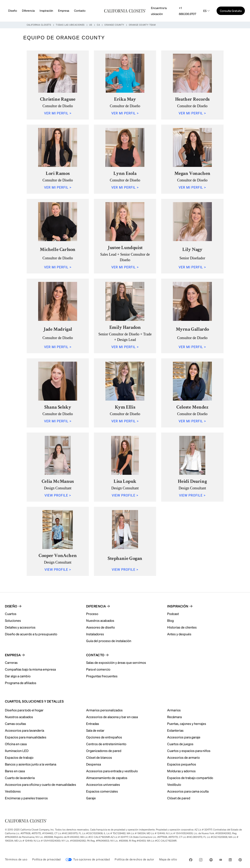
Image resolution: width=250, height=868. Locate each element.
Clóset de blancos (99, 757)
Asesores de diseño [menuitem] (100, 627)
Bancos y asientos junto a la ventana (31, 764)
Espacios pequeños (182, 764)
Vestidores (13, 791)
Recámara (174, 717)
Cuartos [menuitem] (11, 614)
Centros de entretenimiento (106, 744)
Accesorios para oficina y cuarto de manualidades (41, 784)
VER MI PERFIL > (58, 113)
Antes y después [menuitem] (179, 634)
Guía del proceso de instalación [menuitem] (109, 641)
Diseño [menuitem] (11, 606)
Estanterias (175, 730)
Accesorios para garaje (184, 737)
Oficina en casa (16, 744)
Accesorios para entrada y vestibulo (112, 771)
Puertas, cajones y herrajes (187, 724)
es (205, 11)
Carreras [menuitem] (11, 662)
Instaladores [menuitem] (95, 634)
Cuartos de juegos (180, 744)
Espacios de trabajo (19, 757)
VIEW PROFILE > (58, 495)
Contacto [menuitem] (95, 655)
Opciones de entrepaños (104, 737)
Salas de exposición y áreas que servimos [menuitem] (116, 662)
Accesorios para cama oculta (188, 791)
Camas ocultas (15, 724)
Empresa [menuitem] (13, 655)
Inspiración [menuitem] (178, 606)
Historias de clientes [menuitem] (182, 627)
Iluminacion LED (17, 751)
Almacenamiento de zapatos (107, 778)
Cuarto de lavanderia (20, 778)
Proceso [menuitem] (92, 614)
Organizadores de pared (104, 751)
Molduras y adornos (181, 771)
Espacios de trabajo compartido (190, 778)
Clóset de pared (179, 798)
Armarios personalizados (104, 710)
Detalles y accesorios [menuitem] (20, 627)
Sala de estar (95, 730)
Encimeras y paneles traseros (26, 798)
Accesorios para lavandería (25, 730)
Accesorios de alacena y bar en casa (112, 717)
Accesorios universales (103, 784)
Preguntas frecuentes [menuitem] (102, 676)
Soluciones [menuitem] (13, 620)
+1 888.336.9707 (187, 11)
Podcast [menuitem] (173, 614)
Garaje (91, 798)
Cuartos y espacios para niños (189, 751)
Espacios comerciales (102, 791)
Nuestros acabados (19, 717)
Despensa (94, 764)
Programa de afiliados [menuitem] (21, 683)
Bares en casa (15, 771)
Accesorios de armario (183, 757)
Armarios (174, 710)
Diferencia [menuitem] (96, 606)
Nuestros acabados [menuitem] (100, 620)
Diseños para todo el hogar (24, 710)
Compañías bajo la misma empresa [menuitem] (30, 669)
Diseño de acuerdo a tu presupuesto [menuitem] (31, 634)
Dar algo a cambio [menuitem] (18, 676)
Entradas (93, 724)
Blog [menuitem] (170, 620)
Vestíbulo (174, 784)
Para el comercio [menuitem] (98, 669)
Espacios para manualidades (26, 737)
